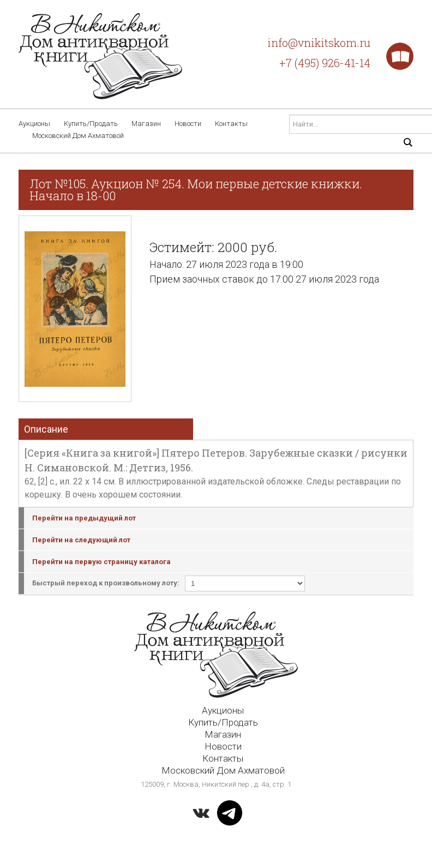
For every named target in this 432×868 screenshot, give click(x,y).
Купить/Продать (91, 124)
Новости (188, 124)
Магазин (146, 124)
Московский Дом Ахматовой (78, 136)
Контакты (231, 124)
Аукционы (34, 124)
